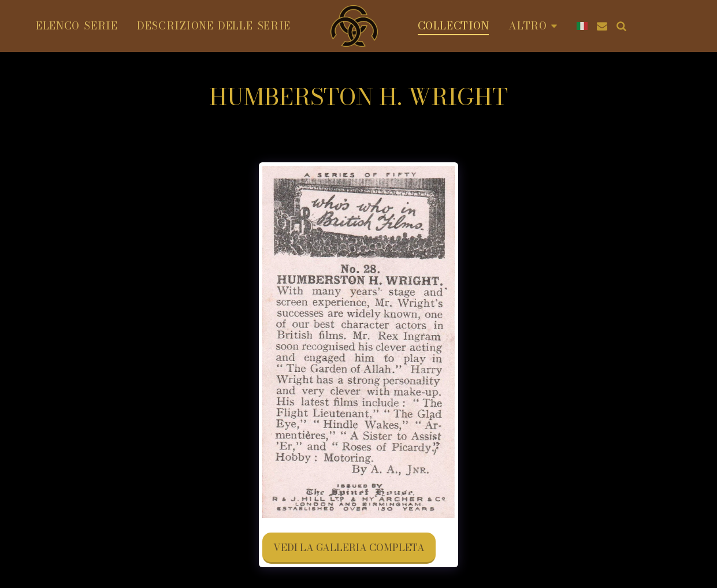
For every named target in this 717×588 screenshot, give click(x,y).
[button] (602, 26)
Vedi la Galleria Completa (349, 548)
